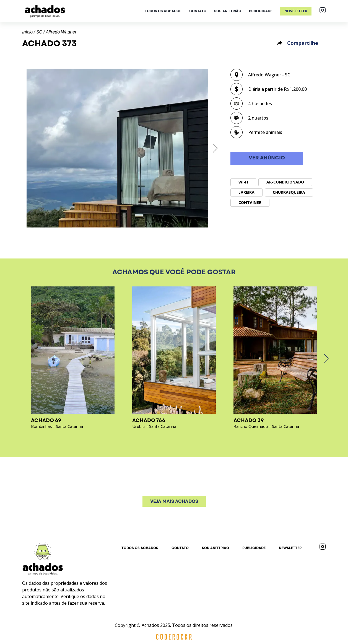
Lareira (246, 192)
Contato (198, 11)
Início (27, 32)
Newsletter (296, 11)
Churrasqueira (289, 192)
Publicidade (261, 11)
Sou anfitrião (228, 11)
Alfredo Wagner (61, 32)
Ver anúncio (267, 158)
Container (250, 202)
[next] (215, 148)
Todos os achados (163, 11)
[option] (117, 148)
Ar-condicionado (285, 182)
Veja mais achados (174, 501)
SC (39, 32)
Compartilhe (297, 43)
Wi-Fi (243, 182)
